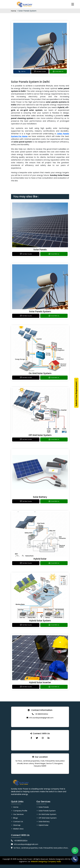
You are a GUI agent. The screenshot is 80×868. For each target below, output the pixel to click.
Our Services (17, 814)
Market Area (17, 829)
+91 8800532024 (41, 714)
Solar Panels (40, 250)
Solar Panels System (40, 312)
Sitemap (16, 825)
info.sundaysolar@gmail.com (41, 718)
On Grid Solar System (40, 373)
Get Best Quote (40, 72)
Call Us (22, 72)
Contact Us (17, 821)
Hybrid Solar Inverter (40, 682)
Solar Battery (40, 497)
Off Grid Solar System (40, 435)
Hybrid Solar (40, 559)
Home (14, 11)
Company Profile (19, 811)
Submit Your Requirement (76, 393)
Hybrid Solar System (40, 621)
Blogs (14, 818)
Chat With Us (58, 72)
